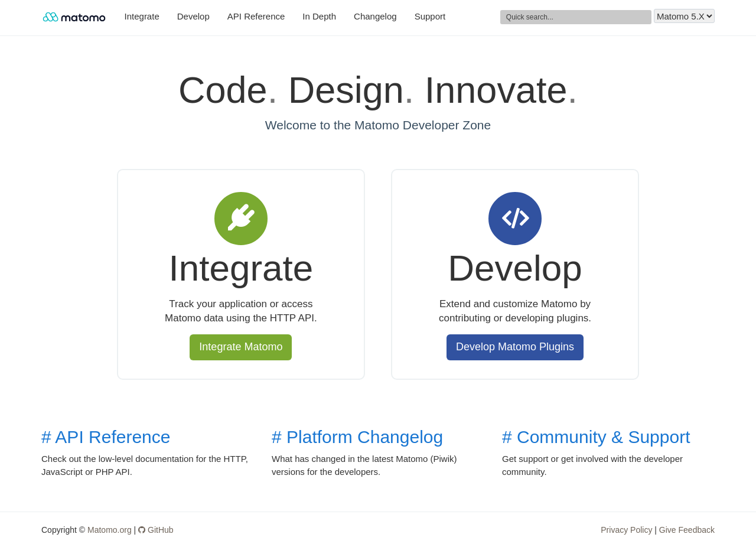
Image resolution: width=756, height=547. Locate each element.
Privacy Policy (626, 530)
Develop (193, 16)
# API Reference (106, 437)
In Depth (319, 16)
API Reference (256, 16)
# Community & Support (596, 437)
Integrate (142, 16)
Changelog (375, 16)
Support (430, 16)
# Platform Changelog (357, 437)
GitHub (156, 530)
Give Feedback (687, 530)
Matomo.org (110, 530)
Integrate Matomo (241, 347)
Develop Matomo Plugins (515, 347)
